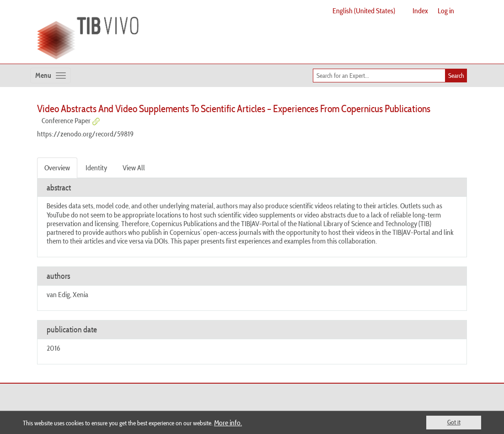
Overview (57, 168)
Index (420, 11)
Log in (446, 11)
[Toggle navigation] (51, 76)
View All (134, 168)
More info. (228, 423)
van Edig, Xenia (67, 294)
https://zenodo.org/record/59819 (85, 134)
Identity (96, 168)
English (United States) (364, 11)
